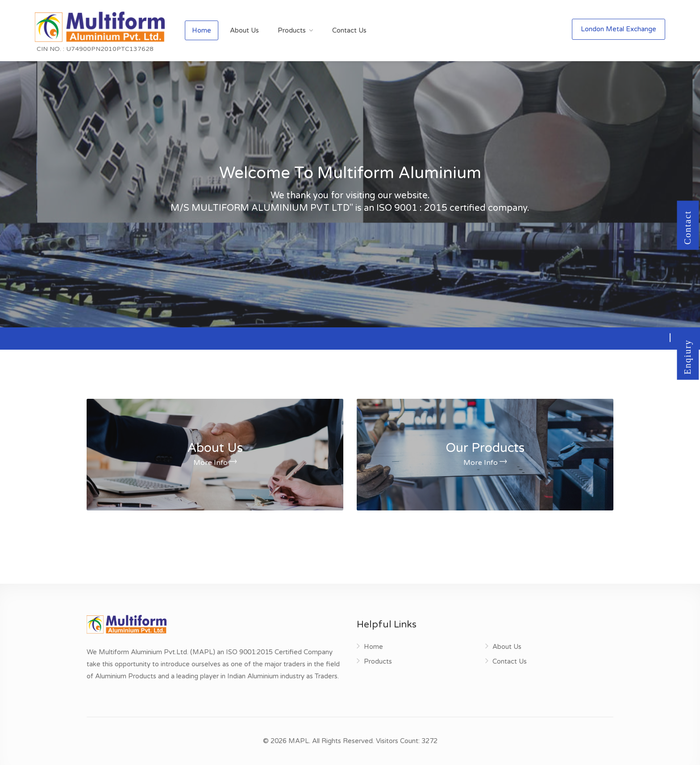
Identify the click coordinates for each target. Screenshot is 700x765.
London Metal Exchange (619, 29)
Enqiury (688, 365)
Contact (688, 235)
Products (292, 30)
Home (202, 30)
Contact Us (349, 30)
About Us (244, 30)
